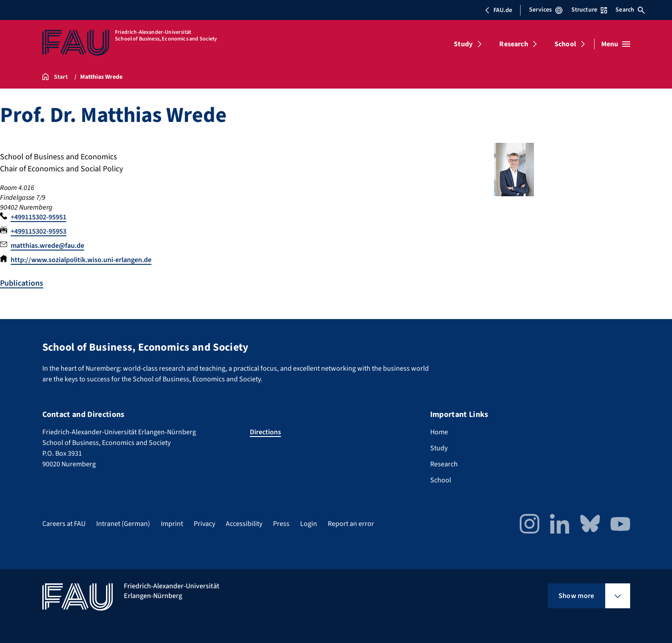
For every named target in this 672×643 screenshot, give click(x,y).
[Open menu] (616, 44)
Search (630, 10)
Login (309, 524)
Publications (22, 283)
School (565, 44)
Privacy (204, 524)
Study (463, 44)
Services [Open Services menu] (546, 10)
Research (513, 44)
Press (281, 524)
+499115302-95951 (39, 217)
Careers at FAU (64, 524)
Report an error (351, 524)
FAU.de (498, 10)
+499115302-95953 (39, 231)
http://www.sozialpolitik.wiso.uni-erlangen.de (81, 260)
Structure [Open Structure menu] (589, 10)
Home (439, 432)
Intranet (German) (123, 524)
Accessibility (244, 524)
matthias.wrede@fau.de (47, 246)
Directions (265, 432)
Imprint (172, 524)
